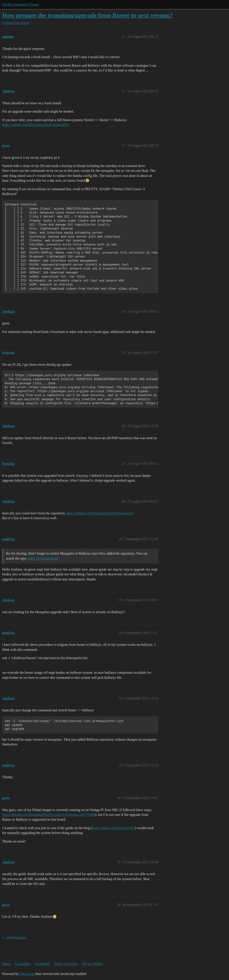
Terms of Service (66, 964)
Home (7, 964)
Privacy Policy (93, 964)
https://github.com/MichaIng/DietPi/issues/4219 (100, 513)
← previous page (14, 937)
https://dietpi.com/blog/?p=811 (113, 828)
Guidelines (42, 964)
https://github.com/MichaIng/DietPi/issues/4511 (36, 125)
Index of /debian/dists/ (43, 558)
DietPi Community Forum (21, 4)
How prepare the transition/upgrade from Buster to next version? (87, 15)
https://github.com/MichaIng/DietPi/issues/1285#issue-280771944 (49, 815)
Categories (23, 964)
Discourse (27, 974)
